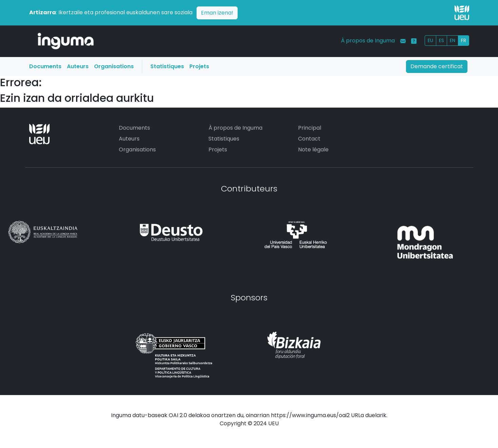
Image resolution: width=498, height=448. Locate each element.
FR (464, 40)
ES (441, 40)
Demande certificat (437, 66)
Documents (45, 66)
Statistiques (167, 66)
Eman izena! (217, 13)
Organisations (114, 66)
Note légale (313, 150)
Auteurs (78, 66)
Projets (199, 66)
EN (453, 40)
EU (430, 40)
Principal (310, 128)
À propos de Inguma (368, 41)
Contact (309, 139)
